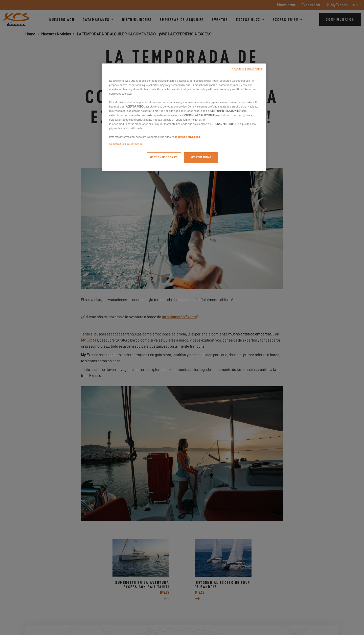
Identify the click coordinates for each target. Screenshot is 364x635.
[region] (184, 117)
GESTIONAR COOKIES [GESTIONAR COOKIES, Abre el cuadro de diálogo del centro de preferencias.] (164, 157)
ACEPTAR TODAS (201, 157)
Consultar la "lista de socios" (126, 144)
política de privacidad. (187, 137)
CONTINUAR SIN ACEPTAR (247, 69)
